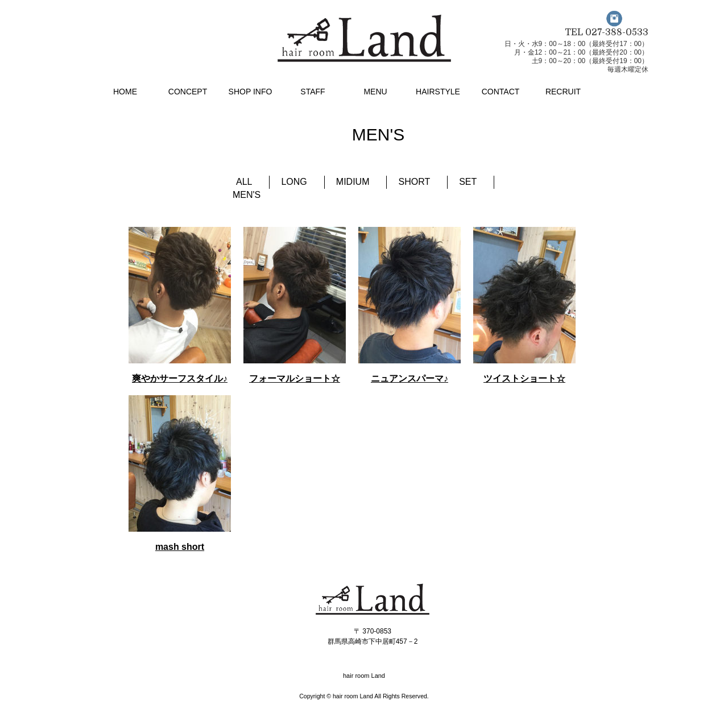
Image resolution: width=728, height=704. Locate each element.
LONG (294, 182)
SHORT (414, 182)
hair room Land (353, 696)
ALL (244, 182)
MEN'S (247, 195)
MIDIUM (353, 182)
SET (468, 182)
